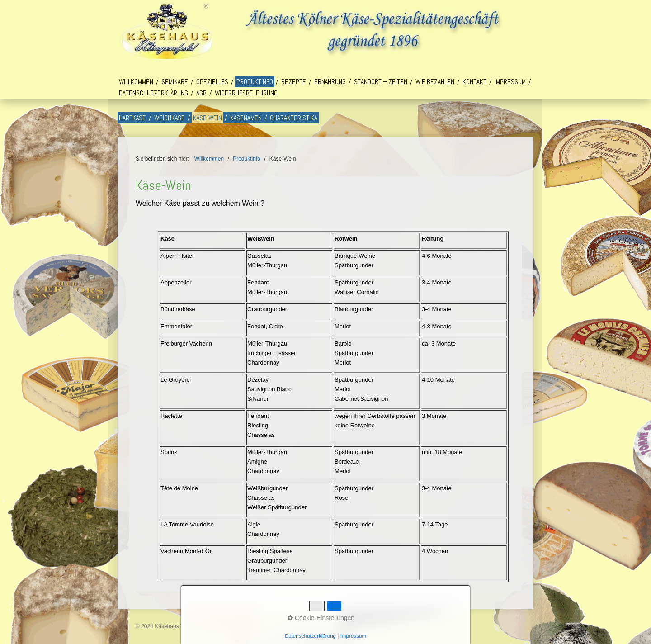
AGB (201, 93)
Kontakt (474, 82)
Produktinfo (255, 82)
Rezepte (294, 82)
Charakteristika (294, 118)
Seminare (175, 82)
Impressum (510, 82)
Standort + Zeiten (381, 82)
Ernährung (330, 82)
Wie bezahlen (435, 82)
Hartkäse (132, 118)
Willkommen (136, 82)
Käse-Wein (208, 118)
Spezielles (212, 82)
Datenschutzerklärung (153, 93)
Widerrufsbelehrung (246, 93)
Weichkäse (170, 118)
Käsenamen (246, 118)
